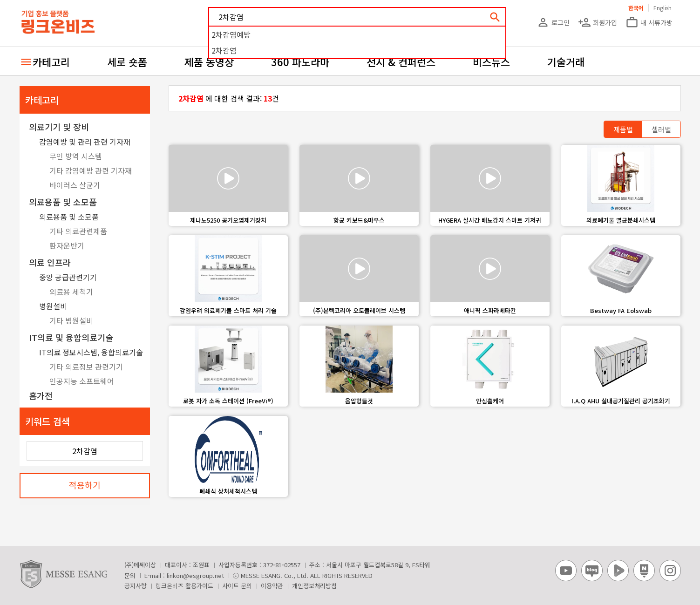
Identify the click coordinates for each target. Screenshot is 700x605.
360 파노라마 (300, 61)
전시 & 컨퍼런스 (401, 61)
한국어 (636, 8)
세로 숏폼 (127, 61)
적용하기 (85, 485)
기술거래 (566, 61)
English (663, 8)
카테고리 (51, 61)
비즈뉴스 (491, 61)
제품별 (623, 129)
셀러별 (661, 129)
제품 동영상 (209, 61)
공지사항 (136, 586)
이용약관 (272, 586)
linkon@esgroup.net (195, 575)
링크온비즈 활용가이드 (184, 586)
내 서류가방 (649, 22)
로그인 (553, 22)
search (495, 17)
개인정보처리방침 (314, 586)
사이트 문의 (237, 586)
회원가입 (598, 22)
